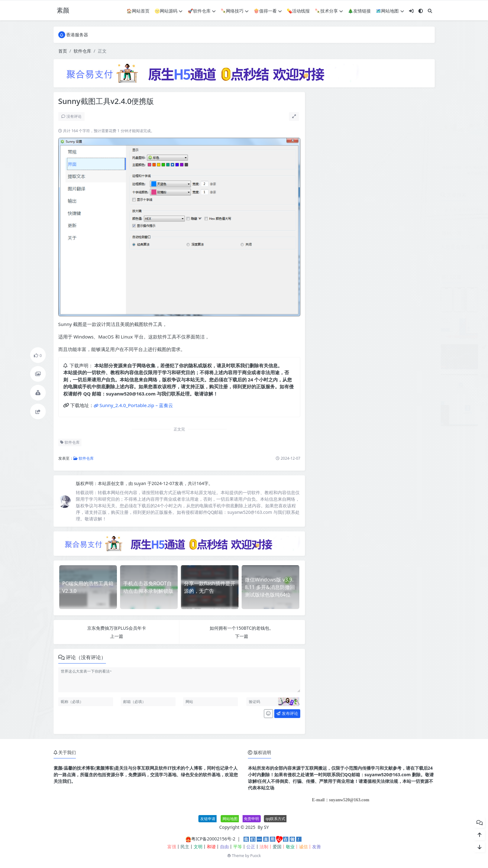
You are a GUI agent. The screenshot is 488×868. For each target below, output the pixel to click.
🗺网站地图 (390, 11)
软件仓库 (82, 51)
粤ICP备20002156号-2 (213, 839)
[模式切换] (421, 11)
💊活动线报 (298, 11)
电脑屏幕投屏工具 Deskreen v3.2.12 (390, 376)
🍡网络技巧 (235, 11)
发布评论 (287, 713)
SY (266, 827)
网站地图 (230, 819)
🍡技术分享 (329, 11)
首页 (63, 51)
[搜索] (430, 11)
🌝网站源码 (168, 11)
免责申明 (251, 819)
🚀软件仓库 (201, 11)
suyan (141, 483)
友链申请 (208, 819)
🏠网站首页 (138, 11)
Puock (255, 856)
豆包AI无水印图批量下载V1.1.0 (385, 318)
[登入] (411, 11)
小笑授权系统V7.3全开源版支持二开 (389, 290)
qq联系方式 (276, 819)
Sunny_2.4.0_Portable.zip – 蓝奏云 (136, 405)
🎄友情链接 (359, 11)
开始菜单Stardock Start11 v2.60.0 (388, 404)
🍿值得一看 (268, 11)
